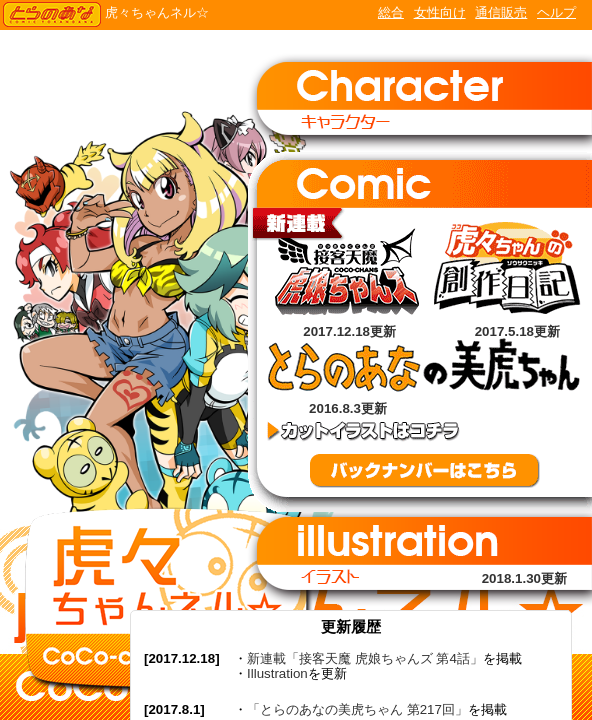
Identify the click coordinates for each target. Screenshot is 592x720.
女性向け (440, 12)
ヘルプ (556, 12)
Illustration (277, 673)
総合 (391, 12)
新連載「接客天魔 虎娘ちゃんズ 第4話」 (365, 658)
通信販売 (501, 12)
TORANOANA (52, 15)
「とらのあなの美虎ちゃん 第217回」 (357, 709)
